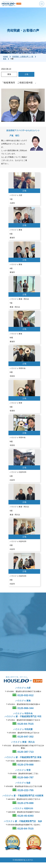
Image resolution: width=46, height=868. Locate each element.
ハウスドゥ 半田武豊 (23, 729)
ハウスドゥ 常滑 (23, 770)
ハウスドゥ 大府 (23, 688)
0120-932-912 (25, 695)
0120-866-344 (25, 708)
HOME (6, 57)
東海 (5, 59)
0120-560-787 (25, 777)
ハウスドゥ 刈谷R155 (23, 808)
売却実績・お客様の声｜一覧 (23, 57)
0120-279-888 (25, 765)
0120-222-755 (25, 790)
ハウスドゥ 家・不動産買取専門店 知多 (23, 821)
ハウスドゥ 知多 (23, 783)
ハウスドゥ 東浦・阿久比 (23, 742)
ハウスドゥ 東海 (23, 701)
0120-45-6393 (25, 816)
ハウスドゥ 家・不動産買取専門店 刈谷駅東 (23, 796)
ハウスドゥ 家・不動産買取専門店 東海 (23, 757)
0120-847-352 (25, 737)
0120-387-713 (25, 752)
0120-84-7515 (25, 724)
